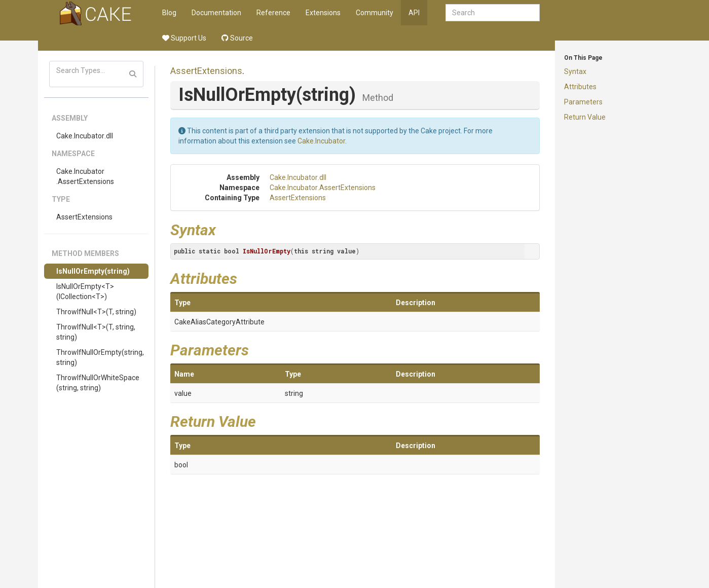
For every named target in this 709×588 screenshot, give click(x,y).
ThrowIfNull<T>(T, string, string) (96, 332)
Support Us (184, 38)
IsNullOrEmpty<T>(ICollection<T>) (85, 291)
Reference (273, 13)
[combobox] (493, 13)
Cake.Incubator (321, 141)
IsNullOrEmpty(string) (93, 271)
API (414, 13)
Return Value (585, 117)
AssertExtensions (84, 217)
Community (375, 13)
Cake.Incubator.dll (85, 136)
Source (237, 38)
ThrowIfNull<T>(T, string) (96, 312)
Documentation (216, 13)
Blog (169, 13)
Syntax (575, 71)
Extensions (323, 13)
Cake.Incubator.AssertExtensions (85, 176)
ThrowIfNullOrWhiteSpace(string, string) (98, 383)
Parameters (583, 102)
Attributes (580, 87)
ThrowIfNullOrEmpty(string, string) (100, 357)
